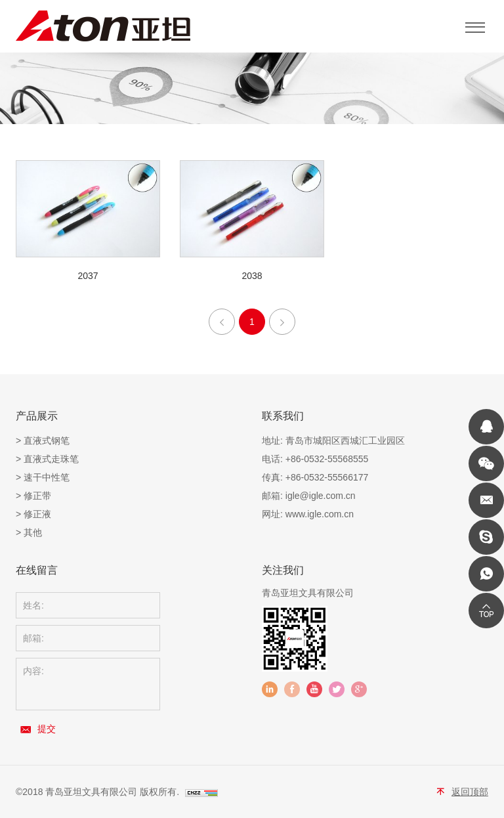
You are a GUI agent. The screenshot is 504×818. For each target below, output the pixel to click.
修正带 (37, 496)
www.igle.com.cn (320, 514)
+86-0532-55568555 (327, 459)
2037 (88, 276)
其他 (33, 532)
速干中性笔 (47, 477)
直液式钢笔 (47, 441)
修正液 (37, 514)
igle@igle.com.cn (321, 496)
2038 (252, 276)
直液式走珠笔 (51, 459)
